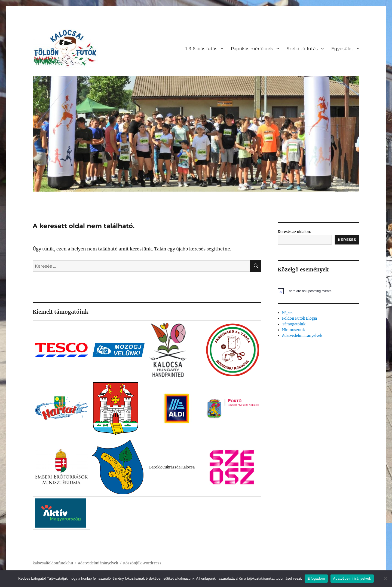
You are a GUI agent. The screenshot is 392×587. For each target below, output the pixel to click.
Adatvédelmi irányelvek (302, 336)
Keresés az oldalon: (294, 232)
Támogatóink (294, 324)
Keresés (347, 240)
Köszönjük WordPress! (143, 563)
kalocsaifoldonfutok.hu (53, 563)
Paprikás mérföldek (252, 49)
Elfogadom (316, 578)
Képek (287, 313)
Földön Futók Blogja (299, 318)
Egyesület (342, 49)
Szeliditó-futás (302, 49)
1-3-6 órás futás (201, 49)
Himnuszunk (293, 330)
